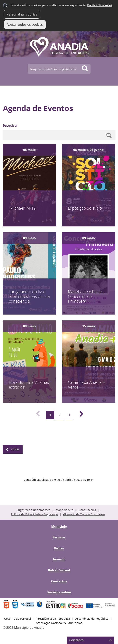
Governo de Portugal (18, 619)
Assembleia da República (92, 619)
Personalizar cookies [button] (22, 14)
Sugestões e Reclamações (33, 510)
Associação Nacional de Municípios (59, 623)
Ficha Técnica (87, 510)
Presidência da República (53, 619)
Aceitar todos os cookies (25, 25)
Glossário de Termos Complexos (84, 514)
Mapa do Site (64, 510)
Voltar (15, 449)
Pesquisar (10, 126)
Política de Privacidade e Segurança (34, 514)
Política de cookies (100, 5)
